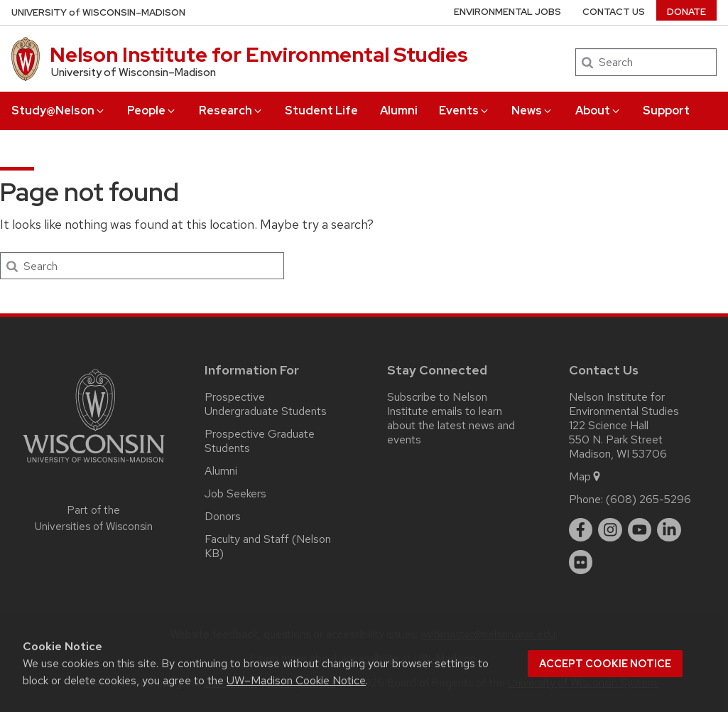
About (598, 110)
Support (666, 110)
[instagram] (610, 530)
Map (586, 476)
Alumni (399, 110)
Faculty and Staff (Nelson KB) (268, 546)
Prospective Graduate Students (260, 441)
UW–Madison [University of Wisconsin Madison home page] (98, 12)
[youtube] (640, 530)
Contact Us (614, 12)
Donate (686, 12)
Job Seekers (235, 493)
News (532, 110)
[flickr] (581, 562)
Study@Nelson (59, 110)
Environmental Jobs (507, 12)
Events (464, 110)
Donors (223, 516)
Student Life (321, 110)
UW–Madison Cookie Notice (296, 680)
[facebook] (581, 530)
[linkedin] (669, 530)
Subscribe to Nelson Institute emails (437, 404)
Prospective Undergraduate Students (266, 404)
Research (231, 110)
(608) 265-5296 (648, 499)
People (152, 110)
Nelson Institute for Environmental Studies (259, 55)
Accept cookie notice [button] (605, 664)
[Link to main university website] (94, 465)
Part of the (94, 518)
